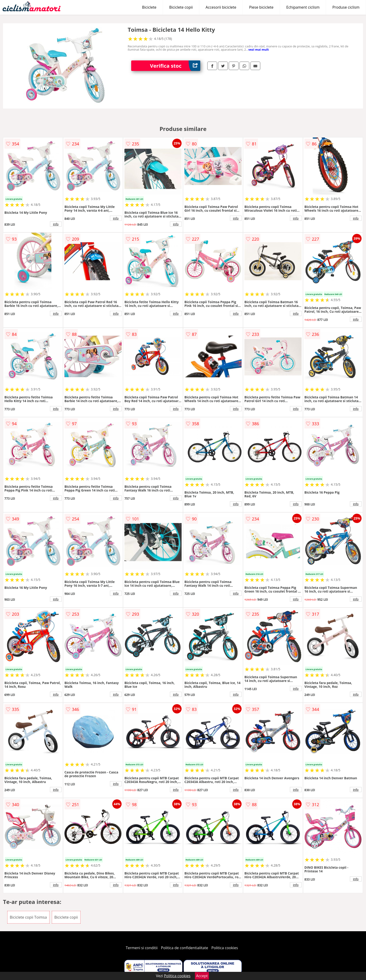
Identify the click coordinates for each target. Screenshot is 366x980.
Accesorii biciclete (221, 7)
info (56, 224)
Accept (202, 976)
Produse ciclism (346, 7)
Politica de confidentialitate (185, 948)
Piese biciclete (261, 7)
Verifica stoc (175, 66)
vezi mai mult (259, 49)
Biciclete (149, 7)
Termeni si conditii (142, 948)
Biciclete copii (181, 7)
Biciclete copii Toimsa (28, 917)
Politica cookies (225, 948)
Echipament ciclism (303, 7)
